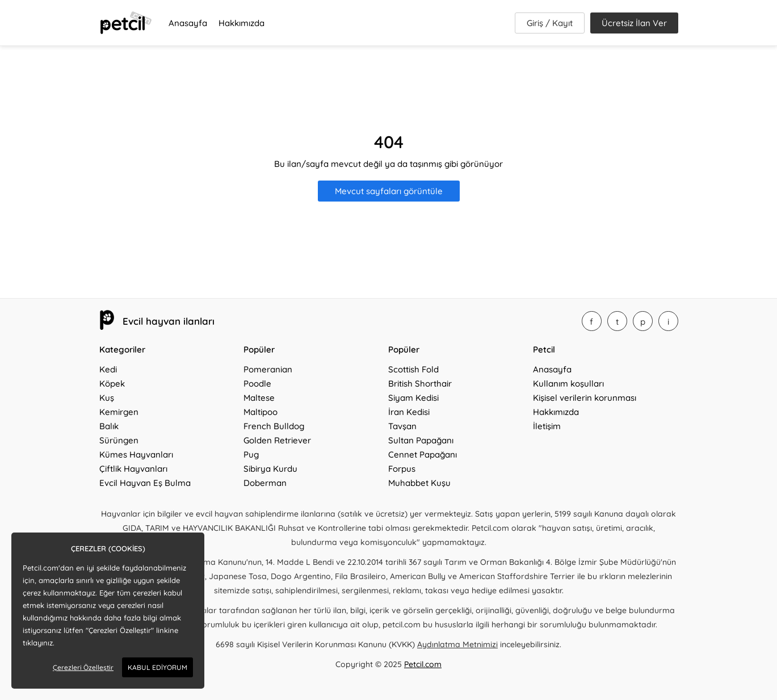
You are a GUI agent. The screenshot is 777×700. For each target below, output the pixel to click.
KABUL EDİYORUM (157, 667)
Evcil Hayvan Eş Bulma (145, 483)
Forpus (402, 469)
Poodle (257, 383)
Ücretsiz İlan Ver (634, 23)
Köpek (112, 383)
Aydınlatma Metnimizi (457, 644)
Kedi (108, 369)
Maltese (259, 398)
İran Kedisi (409, 412)
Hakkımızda (241, 23)
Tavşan (402, 426)
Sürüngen (119, 440)
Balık (109, 426)
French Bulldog (274, 426)
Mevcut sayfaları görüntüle (389, 191)
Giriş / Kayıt (550, 23)
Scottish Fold (413, 369)
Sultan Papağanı (421, 440)
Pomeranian (268, 369)
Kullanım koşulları (568, 383)
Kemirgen (119, 412)
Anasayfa (188, 23)
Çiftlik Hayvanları (133, 469)
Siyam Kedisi (413, 398)
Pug (251, 454)
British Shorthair (420, 383)
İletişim (547, 426)
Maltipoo (261, 412)
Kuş (107, 398)
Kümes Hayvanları (136, 454)
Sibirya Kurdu (270, 469)
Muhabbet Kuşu (419, 483)
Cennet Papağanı (423, 454)
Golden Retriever (277, 440)
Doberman (265, 483)
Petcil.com (423, 664)
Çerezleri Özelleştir (83, 667)
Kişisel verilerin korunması (585, 398)
